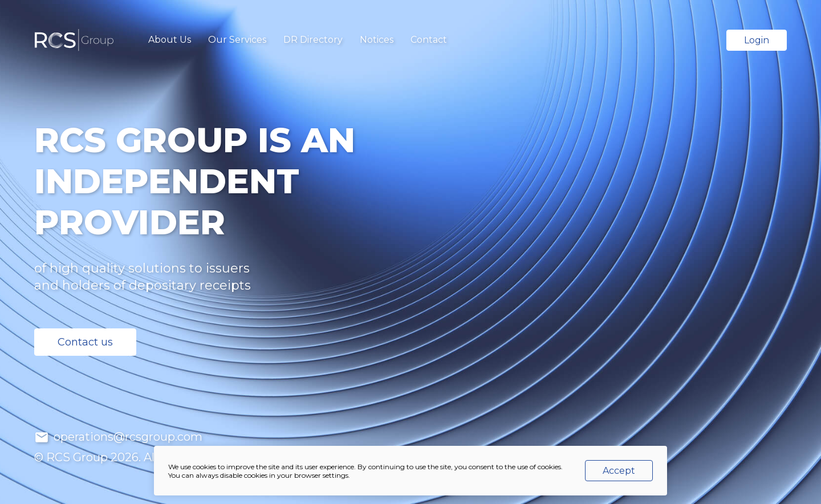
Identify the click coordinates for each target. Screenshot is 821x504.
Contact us (85, 342)
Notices (377, 40)
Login (757, 40)
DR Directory (313, 40)
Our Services (237, 40)
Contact (429, 40)
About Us (170, 40)
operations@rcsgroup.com (127, 437)
